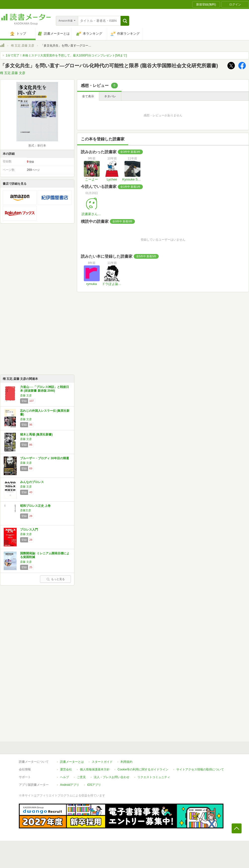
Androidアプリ (70, 785)
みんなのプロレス (32, 482)
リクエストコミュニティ (154, 777)
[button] (125, 21)
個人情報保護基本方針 (95, 769)
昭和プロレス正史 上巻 (35, 506)
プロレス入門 (29, 530)
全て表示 (88, 96)
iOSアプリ (94, 785)
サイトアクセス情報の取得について (200, 769)
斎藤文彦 (26, 510)
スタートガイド (102, 762)
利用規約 (126, 762)
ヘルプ (64, 777)
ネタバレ (110, 96)
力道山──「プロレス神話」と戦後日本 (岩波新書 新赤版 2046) (45, 389)
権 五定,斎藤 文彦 (23, 46)
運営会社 (66, 769)
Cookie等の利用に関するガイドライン (143, 769)
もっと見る (56, 579)
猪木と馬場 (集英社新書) (36, 434)
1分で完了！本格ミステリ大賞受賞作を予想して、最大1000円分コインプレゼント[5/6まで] (66, 55)
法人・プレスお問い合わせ (112, 777)
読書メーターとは (72, 762)
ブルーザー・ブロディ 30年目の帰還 (45, 458)
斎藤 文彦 (26, 395)
